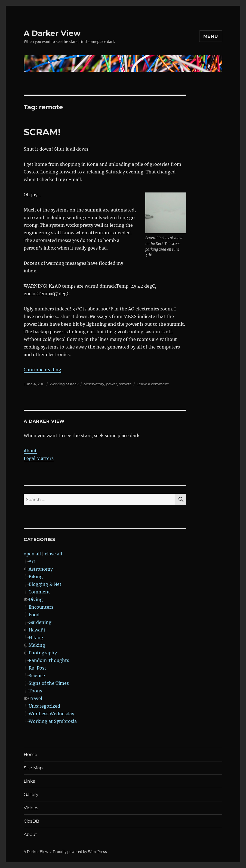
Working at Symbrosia (53, 721)
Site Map (33, 768)
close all (53, 554)
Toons (35, 691)
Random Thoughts (49, 660)
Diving (36, 599)
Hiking (36, 637)
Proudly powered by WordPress (80, 852)
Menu (211, 36)
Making (37, 645)
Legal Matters (39, 458)
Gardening (40, 622)
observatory (94, 384)
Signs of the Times (49, 683)
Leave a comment (153, 384)
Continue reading (42, 370)
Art (32, 561)
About (30, 451)
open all (32, 554)
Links (29, 781)
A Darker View (52, 33)
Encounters (41, 607)
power (111, 384)
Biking (36, 577)
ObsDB (31, 821)
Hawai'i (37, 630)
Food (34, 615)
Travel (35, 698)
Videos (31, 808)
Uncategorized (44, 706)
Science (37, 676)
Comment (39, 592)
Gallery (31, 794)
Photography (43, 653)
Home (30, 755)
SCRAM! (42, 132)
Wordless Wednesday (51, 714)
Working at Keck (64, 384)
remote (125, 384)
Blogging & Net (45, 584)
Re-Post (37, 668)
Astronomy (41, 569)
